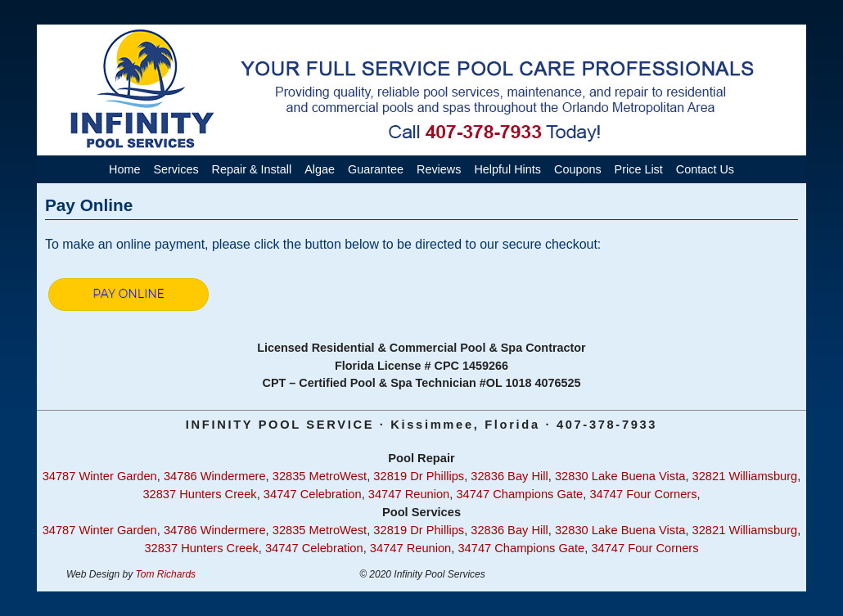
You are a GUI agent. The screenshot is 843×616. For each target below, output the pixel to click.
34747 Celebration (313, 494)
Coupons (578, 169)
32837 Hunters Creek (199, 494)
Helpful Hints (507, 169)
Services (176, 169)
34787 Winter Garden (100, 476)
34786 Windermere (215, 476)
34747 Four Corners (643, 494)
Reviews (439, 169)
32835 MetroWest (320, 476)
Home (124, 169)
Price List (639, 169)
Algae (320, 169)
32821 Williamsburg (745, 476)
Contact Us (705, 169)
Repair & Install (252, 169)
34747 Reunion (409, 494)
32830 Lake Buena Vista (620, 476)
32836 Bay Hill (509, 476)
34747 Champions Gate (519, 494)
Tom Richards (166, 574)
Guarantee (376, 169)
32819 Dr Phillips (419, 476)
